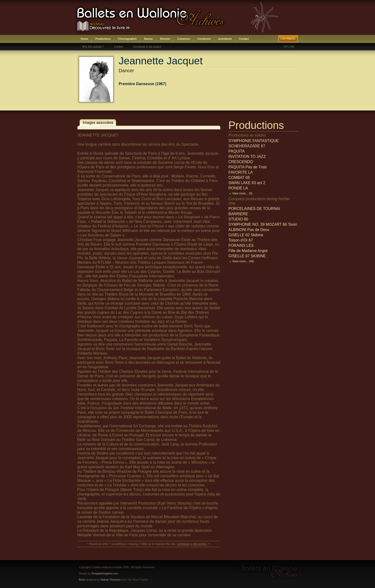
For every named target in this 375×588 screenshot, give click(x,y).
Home (85, 39)
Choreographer (127, 39)
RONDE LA (238, 188)
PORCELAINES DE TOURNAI (254, 209)
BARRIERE (238, 214)
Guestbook (225, 39)
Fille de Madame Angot (248, 251)
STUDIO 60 (238, 219)
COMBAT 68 (239, 178)
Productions (103, 39)
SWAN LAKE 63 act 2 (247, 183)
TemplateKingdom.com (105, 573)
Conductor (204, 39)
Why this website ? (93, 47)
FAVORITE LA (241, 172)
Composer (184, 39)
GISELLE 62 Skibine (246, 235)
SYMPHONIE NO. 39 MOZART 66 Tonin (263, 224)
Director (165, 39)
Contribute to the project (147, 47)
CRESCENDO (241, 162)
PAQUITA (237, 151)
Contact (244, 39)
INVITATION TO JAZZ (247, 157)
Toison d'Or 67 (241, 240)
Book (82, 580)
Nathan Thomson (111, 580)
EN (292, 47)
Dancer (148, 39)
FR (286, 47)
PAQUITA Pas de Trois (248, 167)
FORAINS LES (241, 245)
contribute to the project (192, 544)
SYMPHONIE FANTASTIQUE (254, 141)
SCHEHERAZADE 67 (247, 146)
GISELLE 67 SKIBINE (247, 256)
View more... (242, 193)
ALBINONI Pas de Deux (249, 230)
